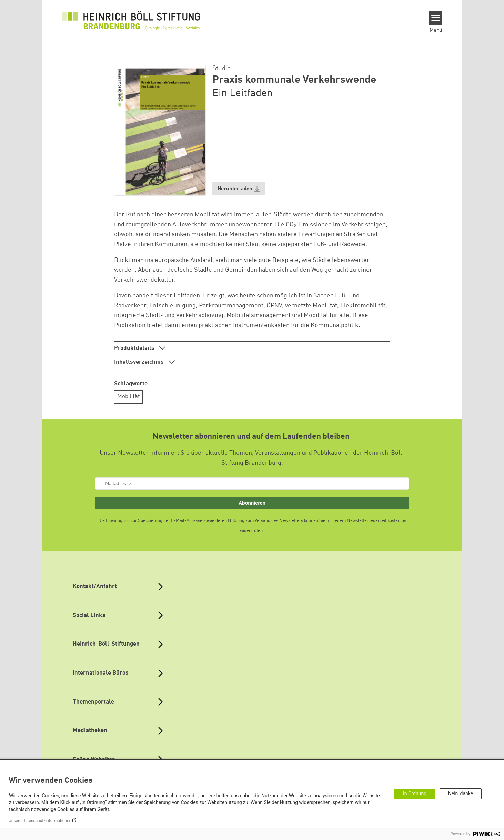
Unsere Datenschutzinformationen (40, 821)
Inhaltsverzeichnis (140, 362)
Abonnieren (252, 503)
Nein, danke (461, 793)
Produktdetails (135, 348)
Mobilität (129, 397)
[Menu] (436, 18)
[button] (239, 189)
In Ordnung (415, 793)
